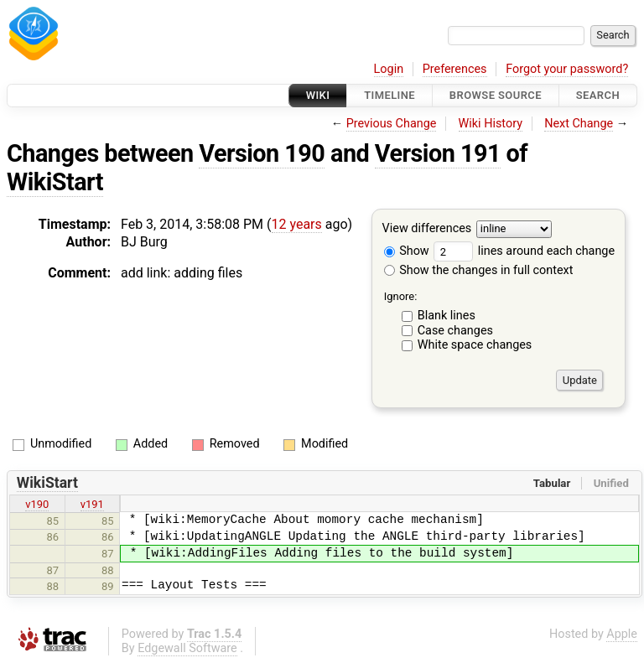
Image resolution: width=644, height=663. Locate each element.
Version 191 (438, 153)
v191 (92, 504)
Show (407, 251)
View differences (427, 229)
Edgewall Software (187, 648)
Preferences (455, 69)
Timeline (390, 95)
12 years (297, 224)
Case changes (455, 331)
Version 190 (262, 153)
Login (389, 69)
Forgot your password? (567, 69)
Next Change (579, 124)
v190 (37, 504)
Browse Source (496, 95)
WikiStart (55, 182)
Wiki (318, 95)
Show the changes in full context (479, 270)
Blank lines (447, 316)
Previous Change (392, 124)
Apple (622, 634)
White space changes (475, 345)
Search (598, 95)
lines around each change (524, 251)
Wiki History (491, 124)
